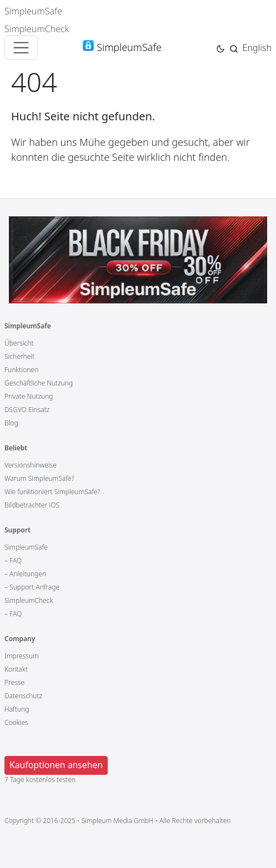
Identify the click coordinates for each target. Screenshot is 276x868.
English (257, 48)
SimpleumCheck (37, 29)
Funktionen (21, 370)
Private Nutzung (29, 396)
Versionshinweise (31, 465)
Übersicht (19, 343)
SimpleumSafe (33, 11)
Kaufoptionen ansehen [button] (56, 765)
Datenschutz (23, 696)
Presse (14, 682)
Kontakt (16, 669)
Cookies (16, 722)
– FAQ (13, 560)
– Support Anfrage (32, 587)
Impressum (22, 656)
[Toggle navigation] (21, 48)
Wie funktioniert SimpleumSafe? (52, 492)
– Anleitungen (25, 574)
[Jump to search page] (234, 47)
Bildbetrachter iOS (32, 505)
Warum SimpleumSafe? (39, 478)
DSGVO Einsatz (27, 410)
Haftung (17, 709)
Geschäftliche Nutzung (39, 383)
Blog (11, 423)
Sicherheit (19, 356)
